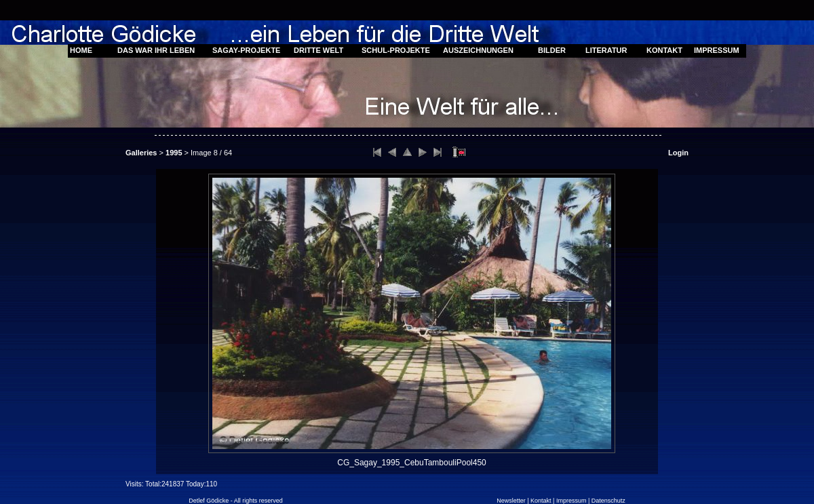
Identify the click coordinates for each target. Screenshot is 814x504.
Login (678, 153)
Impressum (571, 501)
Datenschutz (608, 501)
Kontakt (541, 501)
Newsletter (511, 501)
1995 (174, 153)
